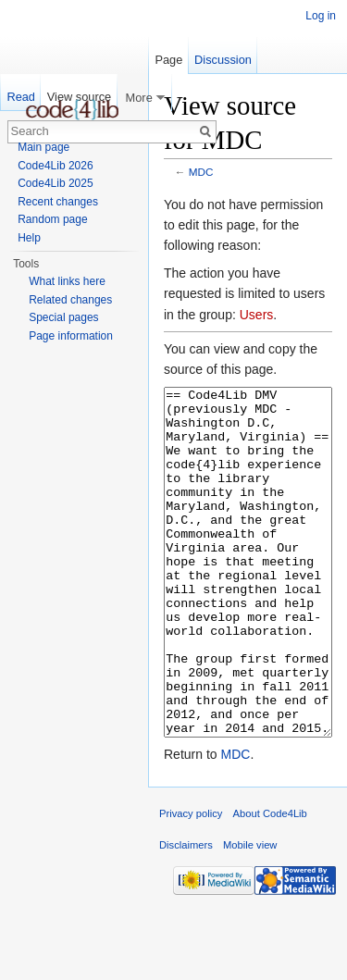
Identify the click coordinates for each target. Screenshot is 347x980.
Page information (71, 336)
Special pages (63, 317)
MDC (201, 172)
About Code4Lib (270, 883)
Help (29, 238)
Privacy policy (191, 883)
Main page (43, 147)
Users (257, 315)
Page (168, 60)
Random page (52, 219)
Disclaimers (186, 914)
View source (79, 97)
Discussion (223, 60)
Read (21, 97)
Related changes (70, 300)
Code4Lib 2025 (55, 183)
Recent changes (58, 202)
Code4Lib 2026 (55, 166)
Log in (321, 16)
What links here (67, 281)
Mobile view (250, 914)
